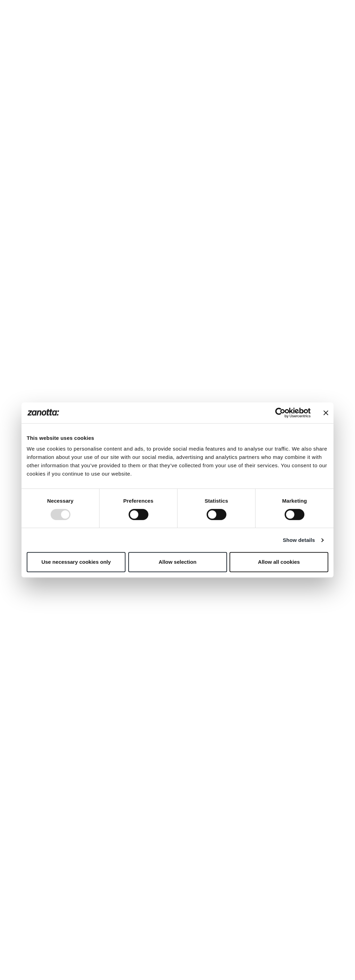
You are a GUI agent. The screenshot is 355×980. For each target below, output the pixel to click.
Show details (299, 540)
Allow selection (177, 562)
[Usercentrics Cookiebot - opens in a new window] (280, 413)
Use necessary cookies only (76, 562)
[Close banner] (326, 413)
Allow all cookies (279, 562)
